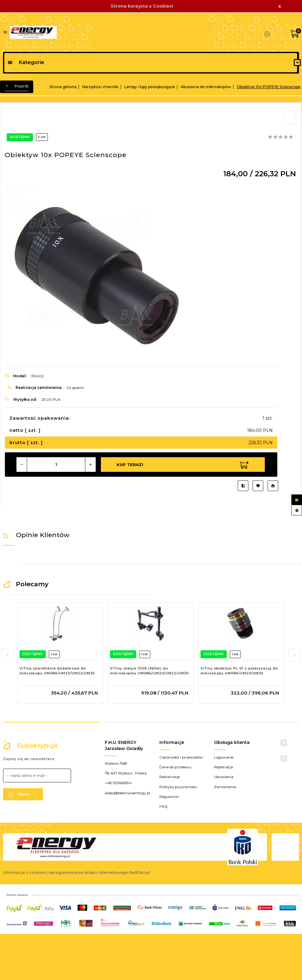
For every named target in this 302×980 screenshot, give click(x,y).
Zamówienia (225, 787)
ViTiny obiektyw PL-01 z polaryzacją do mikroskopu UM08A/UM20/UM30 (239, 671)
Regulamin (169, 797)
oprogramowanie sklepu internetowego (88, 872)
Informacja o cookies (24, 872)
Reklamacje (170, 777)
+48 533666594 (118, 783)
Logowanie (224, 757)
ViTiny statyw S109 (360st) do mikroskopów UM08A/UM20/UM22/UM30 (149, 671)
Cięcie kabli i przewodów (181, 757)
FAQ (163, 806)
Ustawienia (224, 777)
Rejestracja (223, 767)
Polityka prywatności (178, 787)
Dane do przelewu (175, 767)
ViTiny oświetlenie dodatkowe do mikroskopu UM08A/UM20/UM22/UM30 (57, 671)
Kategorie (26, 62)
